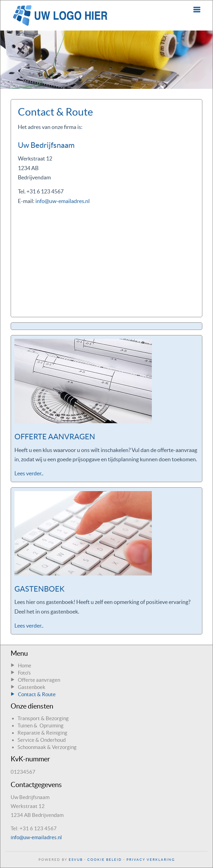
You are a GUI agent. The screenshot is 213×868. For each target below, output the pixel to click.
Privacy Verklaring (151, 860)
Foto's (24, 673)
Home (25, 665)
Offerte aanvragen (39, 680)
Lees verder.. (29, 473)
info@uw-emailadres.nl (63, 201)
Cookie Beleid (105, 860)
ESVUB (76, 860)
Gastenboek (32, 687)
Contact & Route (37, 694)
